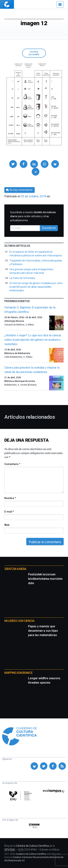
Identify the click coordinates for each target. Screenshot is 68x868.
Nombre (10, 498)
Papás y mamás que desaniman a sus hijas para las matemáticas (43, 631)
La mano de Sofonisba (22, 278)
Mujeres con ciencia (19, 621)
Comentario (12, 464)
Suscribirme (49, 228)
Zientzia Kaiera (15, 569)
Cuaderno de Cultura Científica (31, 854)
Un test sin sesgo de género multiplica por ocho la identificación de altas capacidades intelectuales (36, 287)
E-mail (9, 512)
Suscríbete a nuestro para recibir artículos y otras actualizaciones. (33, 216)
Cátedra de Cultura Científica (32, 846)
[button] (13, 164)
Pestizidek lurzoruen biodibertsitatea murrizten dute (45, 579)
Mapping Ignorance (18, 673)
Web (7, 525)
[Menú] (60, 4)
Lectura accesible (34, 53)
